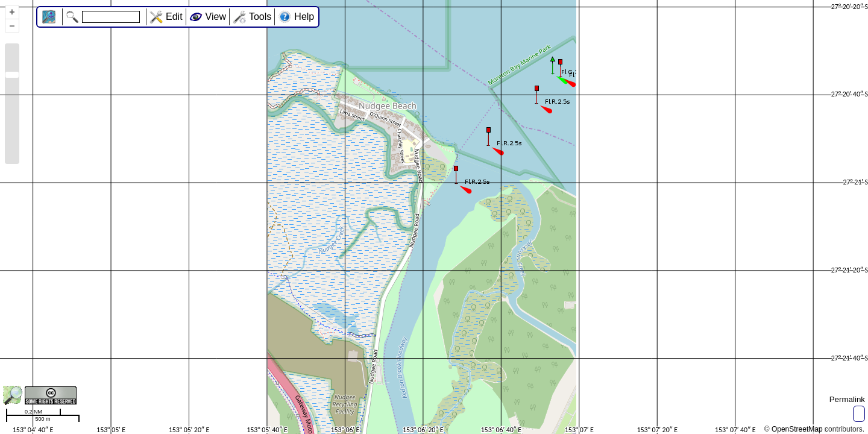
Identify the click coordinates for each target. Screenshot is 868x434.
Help (304, 17)
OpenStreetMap (797, 429)
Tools (260, 17)
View (216, 17)
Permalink (847, 399)
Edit (174, 17)
